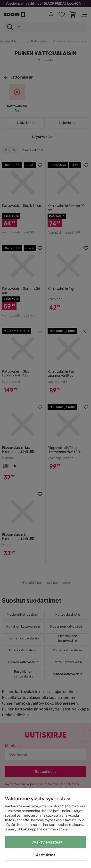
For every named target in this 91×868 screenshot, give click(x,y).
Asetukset (45, 855)
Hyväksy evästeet (45, 842)
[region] (45, 828)
